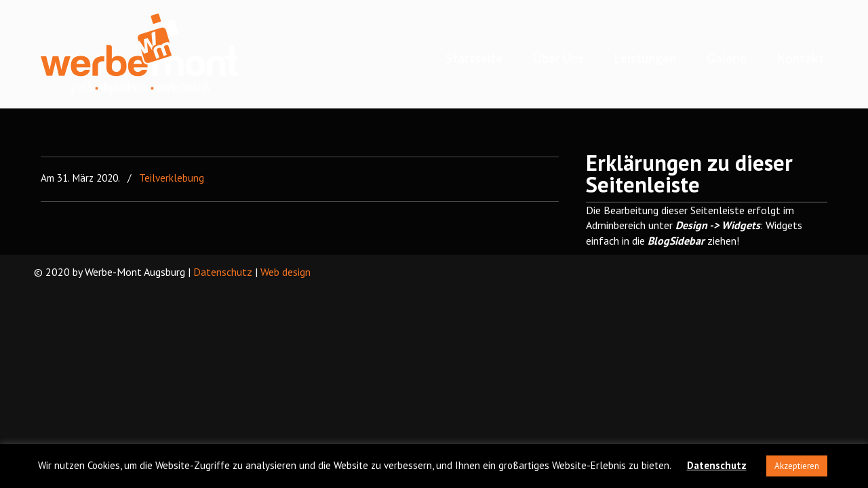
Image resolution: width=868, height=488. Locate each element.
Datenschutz (223, 272)
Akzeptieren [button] (797, 466)
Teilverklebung (172, 178)
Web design (285, 272)
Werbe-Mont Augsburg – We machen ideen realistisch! (139, 54)
